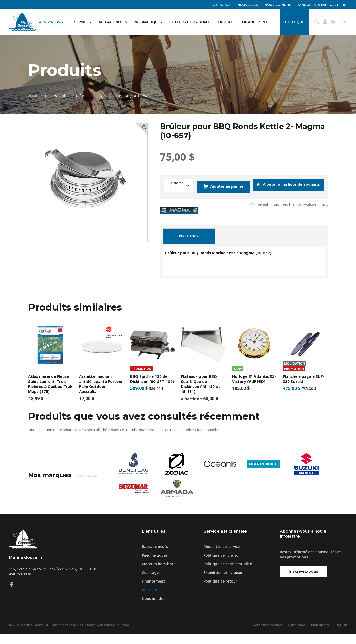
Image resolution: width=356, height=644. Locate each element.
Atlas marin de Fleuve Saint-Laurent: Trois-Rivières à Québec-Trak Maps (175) (50, 394)
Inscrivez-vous (304, 581)
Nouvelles (248, 5)
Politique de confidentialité (228, 574)
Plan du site (320, 635)
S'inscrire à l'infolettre (322, 5)
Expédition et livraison (223, 583)
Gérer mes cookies (268, 635)
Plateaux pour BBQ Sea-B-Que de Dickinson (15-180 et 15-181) (200, 394)
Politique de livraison (222, 565)
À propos (222, 5)
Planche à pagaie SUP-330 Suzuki (304, 389)
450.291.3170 (51, 22)
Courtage (226, 22)
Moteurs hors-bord (189, 22)
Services (83, 22)
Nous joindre (278, 5)
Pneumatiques (148, 22)
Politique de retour (220, 591)
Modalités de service (222, 557)
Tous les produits (57, 96)
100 (179, 186)
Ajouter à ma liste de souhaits (289, 198)
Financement (255, 22)
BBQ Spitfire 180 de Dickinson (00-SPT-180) (152, 389)
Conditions (297, 635)
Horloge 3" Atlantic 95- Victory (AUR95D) (254, 389)
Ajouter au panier (222, 198)
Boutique (295, 22)
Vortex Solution (116, 635)
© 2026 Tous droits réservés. (46, 635)
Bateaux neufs (112, 22)
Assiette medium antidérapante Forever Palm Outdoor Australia (101, 394)
